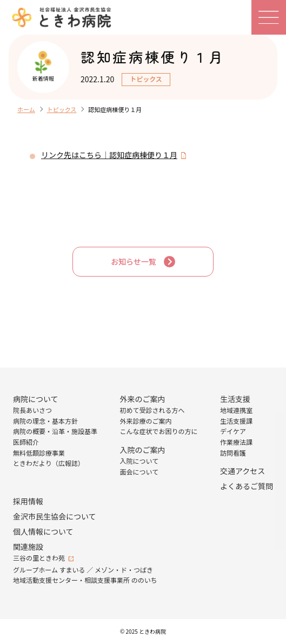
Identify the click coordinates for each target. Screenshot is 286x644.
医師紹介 (26, 442)
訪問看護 (233, 453)
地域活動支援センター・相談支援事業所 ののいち (85, 580)
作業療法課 (236, 442)
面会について (139, 472)
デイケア (233, 431)
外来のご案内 (143, 399)
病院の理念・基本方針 (45, 421)
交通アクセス (242, 471)
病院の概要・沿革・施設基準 (55, 431)
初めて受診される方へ (152, 410)
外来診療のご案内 (146, 421)
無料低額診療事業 (39, 453)
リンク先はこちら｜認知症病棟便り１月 (109, 155)
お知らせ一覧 (134, 261)
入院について (139, 461)
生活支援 (235, 399)
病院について (36, 399)
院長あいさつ (32, 410)
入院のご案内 (143, 450)
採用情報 (28, 501)
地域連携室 (236, 410)
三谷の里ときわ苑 (39, 558)
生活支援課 (236, 421)
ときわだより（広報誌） (49, 463)
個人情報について (43, 531)
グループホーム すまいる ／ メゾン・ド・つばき (83, 570)
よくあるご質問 (247, 486)
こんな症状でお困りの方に (159, 431)
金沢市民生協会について (55, 516)
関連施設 (28, 547)
